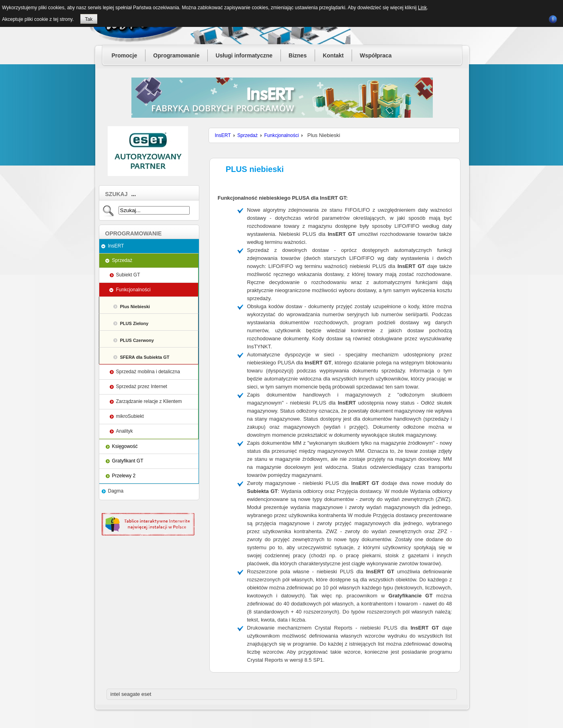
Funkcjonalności (133, 290)
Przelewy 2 (124, 476)
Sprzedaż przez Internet (142, 386)
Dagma (116, 491)
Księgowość (125, 446)
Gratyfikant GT (128, 461)
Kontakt (333, 55)
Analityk (125, 431)
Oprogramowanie (176, 55)
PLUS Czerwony (137, 340)
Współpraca (376, 55)
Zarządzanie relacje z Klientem (149, 401)
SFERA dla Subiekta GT (145, 357)
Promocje (125, 55)
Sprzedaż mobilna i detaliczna (148, 372)
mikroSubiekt (130, 416)
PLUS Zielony (134, 323)
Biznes (298, 55)
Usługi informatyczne (244, 55)
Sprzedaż (122, 260)
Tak (89, 19)
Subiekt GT (128, 275)
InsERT (116, 246)
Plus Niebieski (135, 307)
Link (422, 8)
